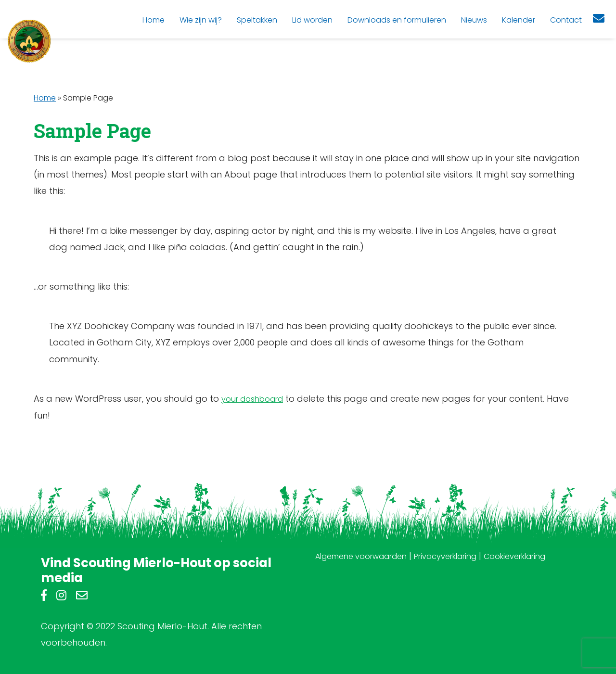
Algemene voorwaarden (361, 556)
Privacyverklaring (445, 556)
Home (45, 98)
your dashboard (252, 399)
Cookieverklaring (514, 556)
